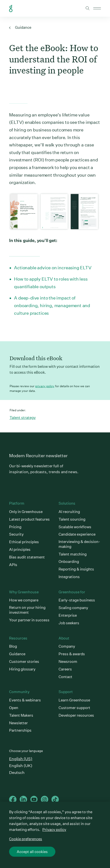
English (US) (21, 759)
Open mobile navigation (97, 8)
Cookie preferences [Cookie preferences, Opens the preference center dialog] (26, 839)
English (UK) (21, 766)
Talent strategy (23, 418)
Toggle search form (88, 8)
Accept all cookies (32, 852)
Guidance (20, 27)
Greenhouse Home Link (11, 9)
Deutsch (17, 773)
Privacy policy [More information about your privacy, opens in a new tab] (54, 830)
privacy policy (45, 386)
